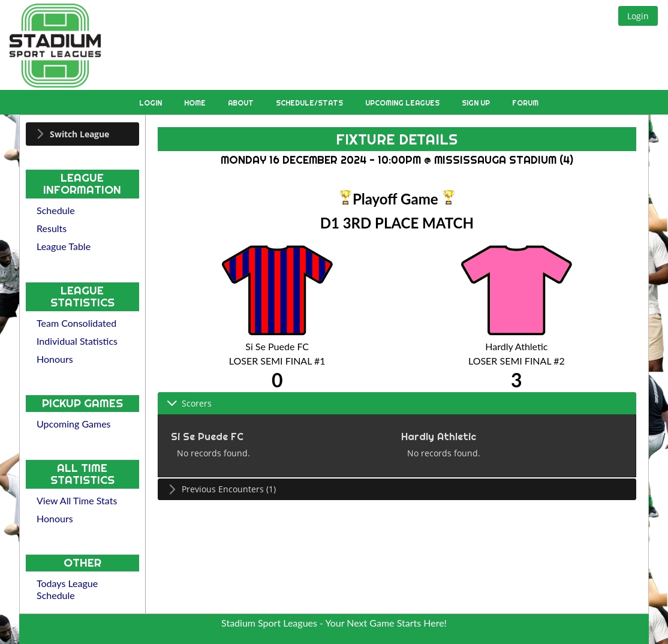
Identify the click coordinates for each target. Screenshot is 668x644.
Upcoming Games (74, 424)
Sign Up (477, 103)
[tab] (82, 134)
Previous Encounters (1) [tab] (221, 489)
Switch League (79, 134)
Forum (525, 103)
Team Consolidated (76, 323)
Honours (55, 359)
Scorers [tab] (189, 403)
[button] (638, 16)
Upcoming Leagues (403, 103)
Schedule (56, 210)
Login (151, 103)
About (242, 103)
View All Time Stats (77, 500)
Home (196, 103)
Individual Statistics (77, 341)
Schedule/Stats (310, 103)
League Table (64, 246)
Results (52, 228)
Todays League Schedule (67, 589)
